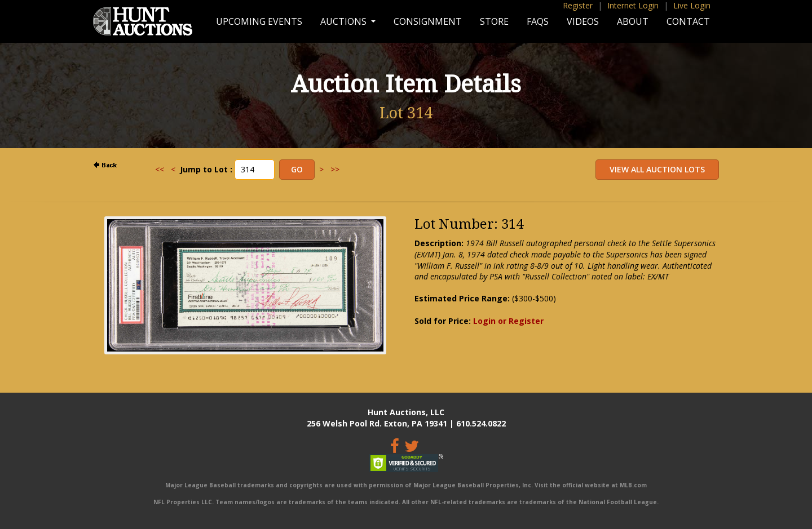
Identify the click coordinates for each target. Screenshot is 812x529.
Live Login (692, 5)
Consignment (428, 21)
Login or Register (508, 321)
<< (160, 169)
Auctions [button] (345, 21)
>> (335, 169)
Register (578, 5)
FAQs (538, 21)
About (633, 21)
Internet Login (633, 5)
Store (494, 21)
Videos (583, 21)
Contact (688, 21)
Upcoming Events (259, 21)
